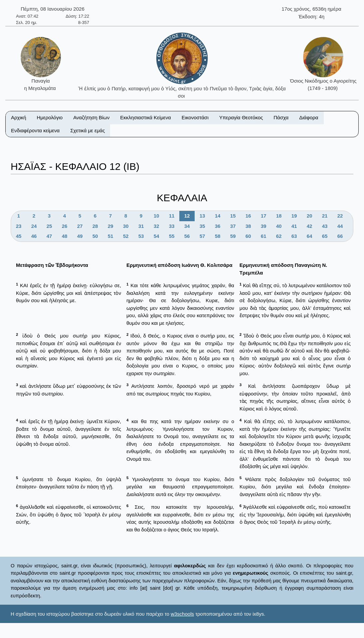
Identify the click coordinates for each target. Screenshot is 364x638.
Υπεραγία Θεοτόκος (241, 117)
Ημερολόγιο (50, 117)
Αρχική (19, 117)
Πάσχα (281, 117)
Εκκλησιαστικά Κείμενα (145, 117)
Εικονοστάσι (195, 117)
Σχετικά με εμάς (88, 130)
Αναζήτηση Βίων (91, 117)
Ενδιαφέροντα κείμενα (35, 130)
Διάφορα (309, 117)
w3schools (182, 614)
